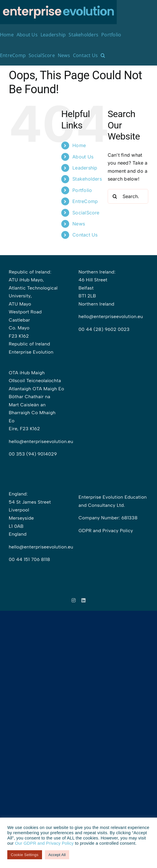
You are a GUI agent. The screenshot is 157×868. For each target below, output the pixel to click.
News (79, 224)
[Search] (115, 196)
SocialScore (86, 213)
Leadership (85, 168)
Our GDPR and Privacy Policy (44, 843)
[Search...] (128, 196)
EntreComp (85, 201)
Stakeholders (87, 179)
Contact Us (85, 235)
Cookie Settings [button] (25, 855)
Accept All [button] (57, 855)
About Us (83, 157)
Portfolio (82, 190)
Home (79, 145)
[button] (103, 55)
